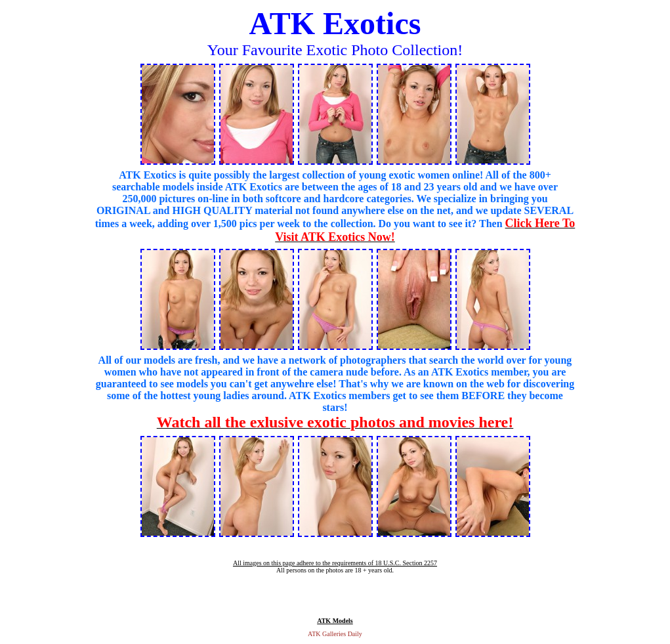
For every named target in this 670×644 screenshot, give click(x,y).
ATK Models (335, 621)
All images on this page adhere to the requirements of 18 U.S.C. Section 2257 (335, 563)
